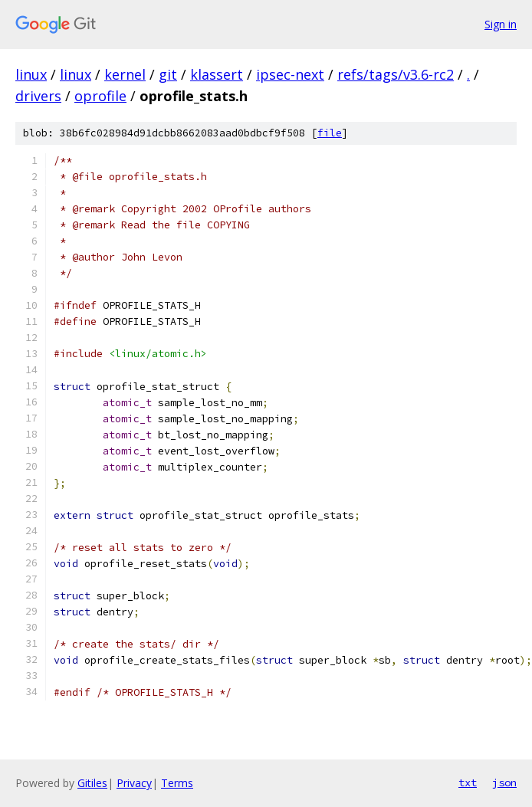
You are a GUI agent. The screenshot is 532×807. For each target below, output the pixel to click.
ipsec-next (290, 74)
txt (468, 782)
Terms (177, 783)
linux (31, 74)
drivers (38, 96)
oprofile (100, 96)
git (168, 74)
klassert (217, 74)
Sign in (501, 24)
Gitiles (92, 783)
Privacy (134, 783)
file (330, 133)
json (504, 782)
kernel (125, 74)
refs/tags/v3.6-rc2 (396, 74)
